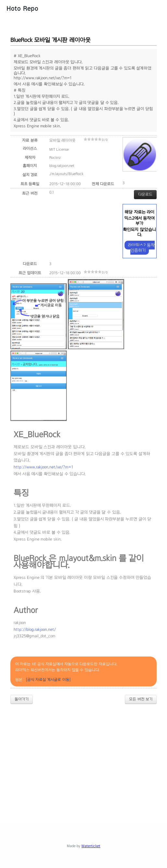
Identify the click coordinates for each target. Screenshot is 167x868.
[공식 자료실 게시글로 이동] (48, 680)
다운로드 (145, 194)
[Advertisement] (89, 758)
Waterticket (91, 846)
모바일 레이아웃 (62, 140)
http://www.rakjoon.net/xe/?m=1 (43, 467)
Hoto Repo (22, 8)
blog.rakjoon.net (62, 166)
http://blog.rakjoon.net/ (35, 630)
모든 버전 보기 (141, 699)
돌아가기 (22, 699)
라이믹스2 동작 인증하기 (141, 248)
